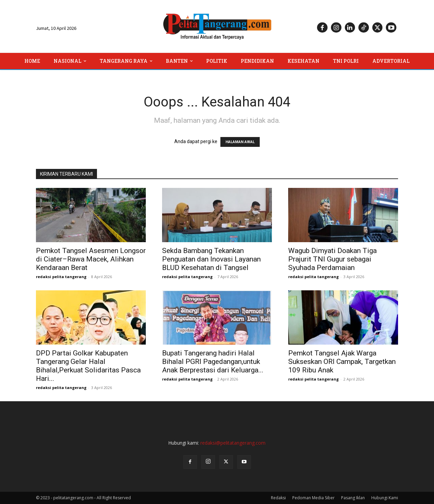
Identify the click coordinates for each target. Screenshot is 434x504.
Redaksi (278, 498)
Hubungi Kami (385, 498)
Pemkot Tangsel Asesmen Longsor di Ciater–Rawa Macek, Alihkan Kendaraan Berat (91, 259)
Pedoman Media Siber (313, 498)
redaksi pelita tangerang (61, 277)
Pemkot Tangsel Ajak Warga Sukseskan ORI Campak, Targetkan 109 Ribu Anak (342, 362)
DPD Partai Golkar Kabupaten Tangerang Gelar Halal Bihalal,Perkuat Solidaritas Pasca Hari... (88, 366)
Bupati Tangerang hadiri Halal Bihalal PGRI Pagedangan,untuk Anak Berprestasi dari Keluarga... (213, 362)
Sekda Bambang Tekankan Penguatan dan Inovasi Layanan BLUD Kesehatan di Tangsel (211, 259)
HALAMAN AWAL (240, 142)
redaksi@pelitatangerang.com (233, 443)
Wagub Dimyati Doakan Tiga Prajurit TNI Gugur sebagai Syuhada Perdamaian (332, 259)
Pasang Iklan (353, 498)
